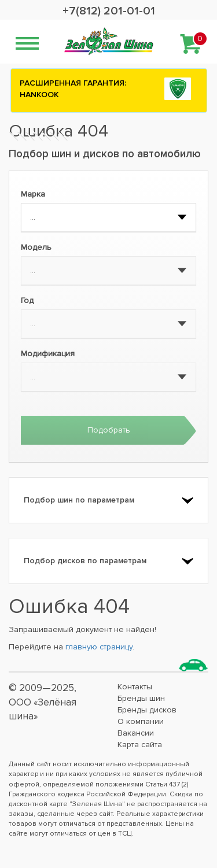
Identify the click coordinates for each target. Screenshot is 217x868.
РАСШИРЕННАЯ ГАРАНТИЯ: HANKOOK (73, 89)
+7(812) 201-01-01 (109, 11)
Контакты (135, 687)
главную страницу (99, 647)
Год (27, 300)
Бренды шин (141, 698)
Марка (33, 194)
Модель (36, 247)
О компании (141, 721)
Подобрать (109, 430)
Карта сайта (140, 745)
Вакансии (136, 733)
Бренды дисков (147, 710)
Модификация (48, 354)
